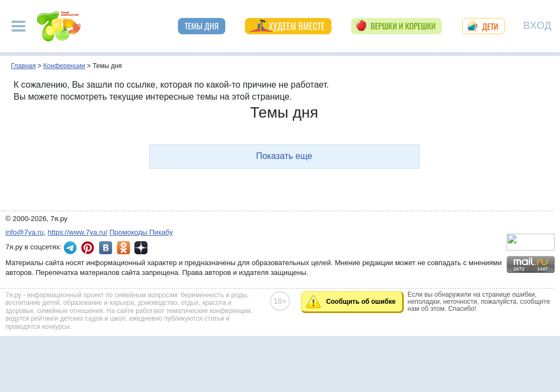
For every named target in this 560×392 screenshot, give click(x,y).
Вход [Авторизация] (538, 25)
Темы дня (201, 26)
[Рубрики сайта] (19, 26)
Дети (490, 26)
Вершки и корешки (403, 26)
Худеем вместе (297, 26)
